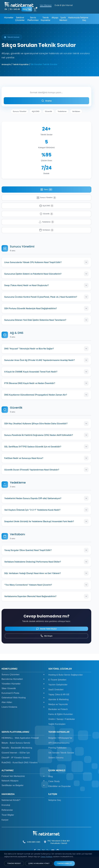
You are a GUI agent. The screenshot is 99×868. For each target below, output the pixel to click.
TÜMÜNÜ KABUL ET (64, 863)
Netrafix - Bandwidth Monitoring (17, 759)
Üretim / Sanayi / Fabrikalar (62, 731)
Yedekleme (62, 111)
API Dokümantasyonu (59, 754)
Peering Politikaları (57, 759)
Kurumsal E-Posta (23, 705)
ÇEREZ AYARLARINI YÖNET (39, 863)
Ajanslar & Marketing (58, 711)
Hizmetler (9, 17)
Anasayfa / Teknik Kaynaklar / (16, 64)
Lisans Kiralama (23, 718)
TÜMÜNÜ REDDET (14, 863)
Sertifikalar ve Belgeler (23, 797)
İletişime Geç (84, 19)
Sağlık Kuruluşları (57, 735)
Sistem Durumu (56, 769)
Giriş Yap (27, 9)
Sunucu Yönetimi (20, 111)
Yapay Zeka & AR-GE (59, 706)
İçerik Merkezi (63, 19)
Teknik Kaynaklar (46, 19)
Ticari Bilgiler (8, 826)
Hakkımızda (74, 17)
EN (6, 9)
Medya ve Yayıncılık (58, 716)
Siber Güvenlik (23, 700)
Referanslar (7, 821)
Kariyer (5, 831)
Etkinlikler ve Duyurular (60, 798)
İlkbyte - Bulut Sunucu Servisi (16, 754)
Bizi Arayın (46, 646)
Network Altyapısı (23, 792)
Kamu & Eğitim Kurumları (61, 726)
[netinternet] (19, 4)
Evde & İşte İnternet (64, 5)
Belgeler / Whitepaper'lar (60, 749)
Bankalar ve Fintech (58, 721)
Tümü (46, 190)
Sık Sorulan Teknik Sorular (61, 764)
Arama (46, 101)
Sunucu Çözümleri (23, 686)
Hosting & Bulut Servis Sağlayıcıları (66, 686)
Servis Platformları (33, 19)
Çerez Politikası (47, 856)
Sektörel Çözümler (20, 19)
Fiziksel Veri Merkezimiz (23, 788)
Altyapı (55, 17)
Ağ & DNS (36, 111)
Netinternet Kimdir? (11, 812)
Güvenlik (48, 111)
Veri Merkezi (46, 5)
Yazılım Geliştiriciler (58, 696)
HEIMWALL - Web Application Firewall (20, 749)
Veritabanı (76, 111)
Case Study (54, 793)
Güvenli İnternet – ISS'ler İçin (16, 764)
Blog (51, 788)
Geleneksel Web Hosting (23, 709)
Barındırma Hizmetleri (23, 691)
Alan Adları (23, 714)
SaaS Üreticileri (56, 701)
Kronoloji (6, 816)
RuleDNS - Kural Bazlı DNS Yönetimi (20, 774)
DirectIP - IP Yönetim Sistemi (16, 769)
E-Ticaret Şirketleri (57, 691)
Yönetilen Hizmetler (23, 695)
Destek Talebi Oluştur (46, 636)
